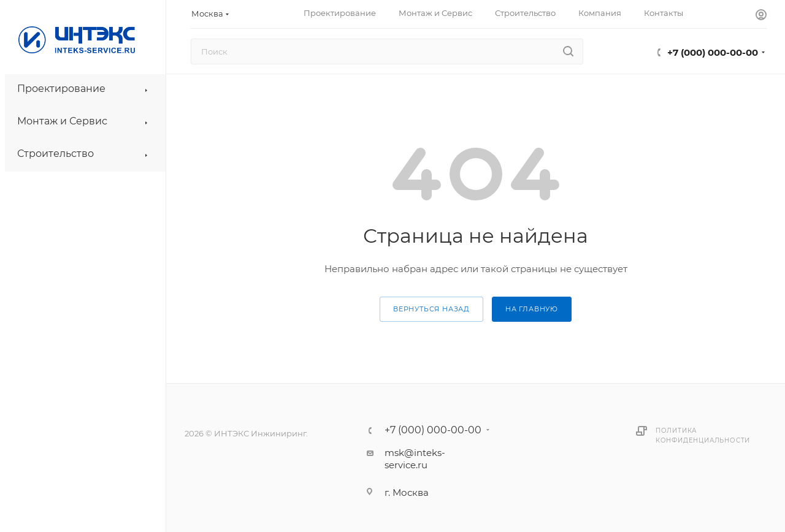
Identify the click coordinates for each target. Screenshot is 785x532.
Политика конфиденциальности (703, 435)
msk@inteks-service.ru (415, 459)
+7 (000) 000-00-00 (713, 52)
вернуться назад (431, 309)
